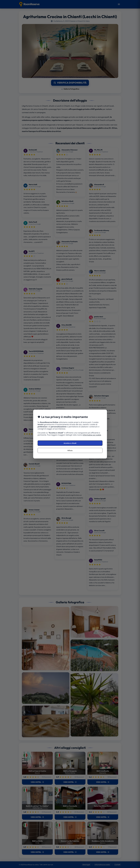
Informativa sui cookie (92, 435)
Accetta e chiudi (70, 443)
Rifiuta (70, 450)
